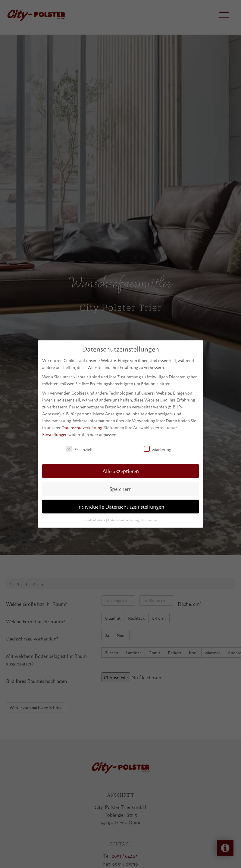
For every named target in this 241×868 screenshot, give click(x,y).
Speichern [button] (120, 489)
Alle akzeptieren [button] (121, 471)
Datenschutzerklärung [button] (124, 520)
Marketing (157, 449)
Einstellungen (55, 434)
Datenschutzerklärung (82, 427)
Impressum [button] (149, 520)
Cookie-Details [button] (95, 520)
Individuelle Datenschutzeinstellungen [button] (121, 506)
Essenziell (79, 449)
